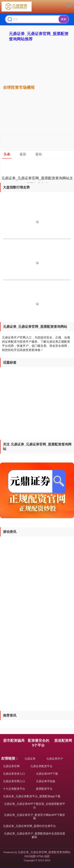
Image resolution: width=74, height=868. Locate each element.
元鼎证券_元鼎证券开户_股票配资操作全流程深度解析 (35, 835)
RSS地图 (30, 856)
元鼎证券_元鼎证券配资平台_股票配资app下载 (32, 796)
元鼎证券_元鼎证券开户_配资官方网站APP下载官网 (35, 817)
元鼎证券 (30, 759)
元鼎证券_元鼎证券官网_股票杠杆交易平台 (29, 826)
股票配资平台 (44, 789)
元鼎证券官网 (11, 766)
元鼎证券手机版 (46, 781)
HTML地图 (43, 856)
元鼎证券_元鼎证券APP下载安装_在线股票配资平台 (35, 806)
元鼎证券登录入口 (14, 774)
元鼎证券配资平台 (41, 766)
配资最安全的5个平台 (38, 743)
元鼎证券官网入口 (14, 781)
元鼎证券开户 (55, 759)
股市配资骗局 (14, 741)
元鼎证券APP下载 (47, 774)
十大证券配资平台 (14, 789)
